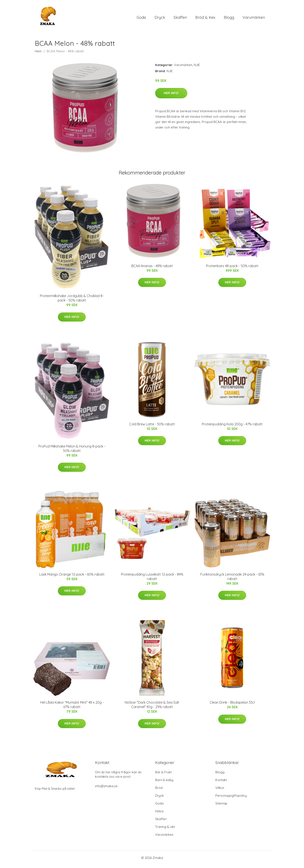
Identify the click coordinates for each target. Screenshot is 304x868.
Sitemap (221, 806)
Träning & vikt (165, 830)
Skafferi (180, 19)
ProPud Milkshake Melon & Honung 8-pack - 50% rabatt (72, 451)
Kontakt (221, 783)
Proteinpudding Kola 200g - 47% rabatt (232, 427)
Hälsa (159, 814)
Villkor (220, 791)
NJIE (197, 68)
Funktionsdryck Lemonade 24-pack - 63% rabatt (232, 579)
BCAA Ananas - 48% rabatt (152, 269)
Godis (141, 19)
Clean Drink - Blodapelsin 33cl (232, 706)
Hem (38, 54)
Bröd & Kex (205, 19)
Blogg (229, 19)
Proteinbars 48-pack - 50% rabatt (232, 269)
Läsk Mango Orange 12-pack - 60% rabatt (72, 577)
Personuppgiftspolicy (231, 798)
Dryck (160, 19)
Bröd (159, 791)
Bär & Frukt (163, 775)
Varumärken (254, 19)
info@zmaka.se (106, 789)
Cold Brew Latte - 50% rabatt (152, 427)
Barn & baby (164, 783)
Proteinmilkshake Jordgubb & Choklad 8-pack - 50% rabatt (72, 301)
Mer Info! (171, 96)
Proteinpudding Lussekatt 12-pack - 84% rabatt (152, 579)
